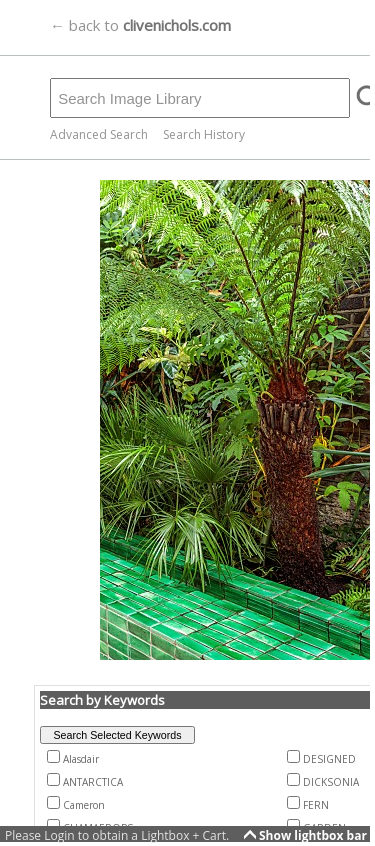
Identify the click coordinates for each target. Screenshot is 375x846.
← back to (140, 25)
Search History (204, 134)
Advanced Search (99, 134)
